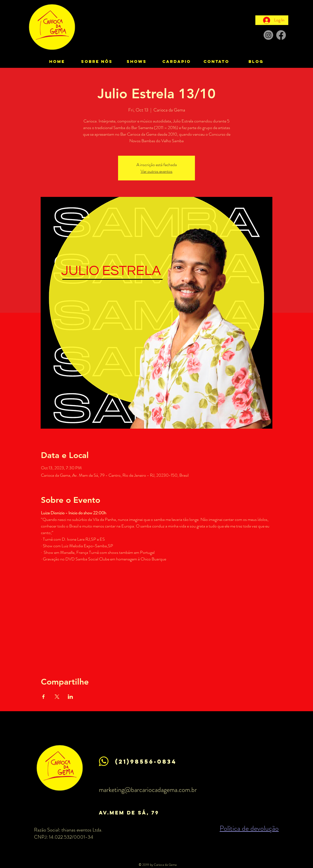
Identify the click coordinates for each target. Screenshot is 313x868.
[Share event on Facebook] (44, 697)
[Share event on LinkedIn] (70, 697)
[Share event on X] (57, 697)
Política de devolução (249, 828)
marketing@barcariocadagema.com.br (148, 790)
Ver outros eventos (156, 171)
